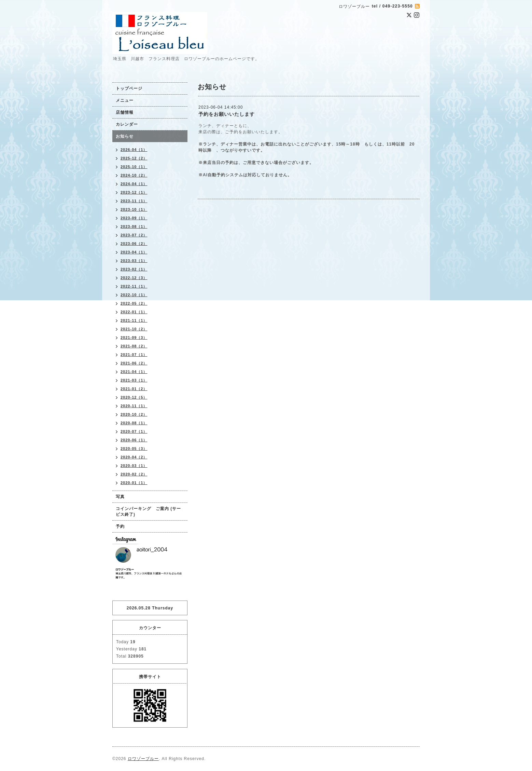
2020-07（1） (134, 431)
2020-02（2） (134, 474)
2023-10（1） (134, 209)
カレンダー (127, 124)
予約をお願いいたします (227, 114)
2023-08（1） (134, 226)
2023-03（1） (134, 261)
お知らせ (125, 136)
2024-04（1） (134, 184)
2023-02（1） (134, 269)
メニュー (125, 100)
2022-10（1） (134, 295)
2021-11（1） (134, 320)
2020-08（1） (134, 423)
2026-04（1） (134, 150)
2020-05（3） (134, 449)
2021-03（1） (134, 380)
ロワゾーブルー (143, 759)
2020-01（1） (134, 483)
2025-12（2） (134, 158)
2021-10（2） (134, 329)
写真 (120, 497)
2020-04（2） (134, 457)
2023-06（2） (134, 244)
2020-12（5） (134, 397)
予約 (120, 526)
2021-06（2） (134, 363)
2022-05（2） (134, 303)
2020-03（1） (134, 466)
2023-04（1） (134, 252)
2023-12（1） (134, 192)
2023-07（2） (134, 235)
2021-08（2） (134, 346)
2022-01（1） (134, 312)
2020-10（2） (134, 414)
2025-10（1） (134, 167)
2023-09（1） (134, 218)
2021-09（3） (134, 338)
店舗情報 (125, 112)
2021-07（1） (134, 355)
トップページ (129, 88)
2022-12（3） (134, 278)
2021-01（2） (134, 389)
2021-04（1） (134, 372)
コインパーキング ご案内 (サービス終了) (148, 512)
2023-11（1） (134, 201)
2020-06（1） (134, 440)
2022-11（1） (134, 286)
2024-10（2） (134, 175)
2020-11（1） (134, 406)
